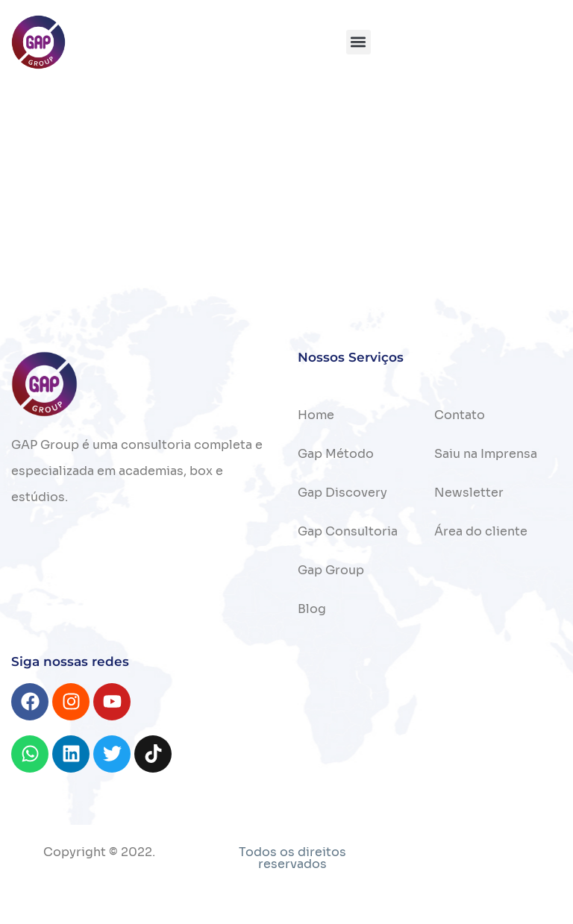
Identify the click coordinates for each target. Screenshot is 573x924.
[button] (358, 42)
